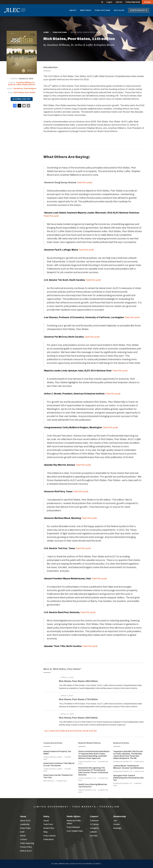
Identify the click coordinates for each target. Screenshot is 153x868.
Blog (45, 832)
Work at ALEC (26, 851)
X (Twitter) (94, 824)
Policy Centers (50, 836)
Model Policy (49, 828)
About (73, 10)
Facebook (94, 821)
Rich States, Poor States (25, 93)
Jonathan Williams (24, 83)
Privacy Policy (26, 847)
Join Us (119, 2)
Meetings (86, 10)
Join (115, 821)
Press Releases (73, 827)
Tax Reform (18, 89)
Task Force (48, 824)
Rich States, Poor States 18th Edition (78, 681)
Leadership (25, 824)
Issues (46, 821)
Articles (119, 10)
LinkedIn (93, 832)
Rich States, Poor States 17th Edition (78, 699)
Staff (22, 832)
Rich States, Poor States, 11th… (86, 32)
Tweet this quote (110, 427)
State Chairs (25, 828)
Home (46, 32)
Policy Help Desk (133, 2)
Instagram (94, 828)
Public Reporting (27, 843)
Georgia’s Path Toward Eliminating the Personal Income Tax (128, 778)
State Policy (139, 10)
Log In (109, 2)
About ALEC (25, 821)
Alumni (23, 836)
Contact (24, 839)
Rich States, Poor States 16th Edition (78, 718)
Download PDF (22, 99)
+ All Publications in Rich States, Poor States (70, 731)
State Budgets (30, 89)
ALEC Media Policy (75, 831)
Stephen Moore (29, 85)
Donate (147, 2)
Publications (103, 10)
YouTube (94, 836)
